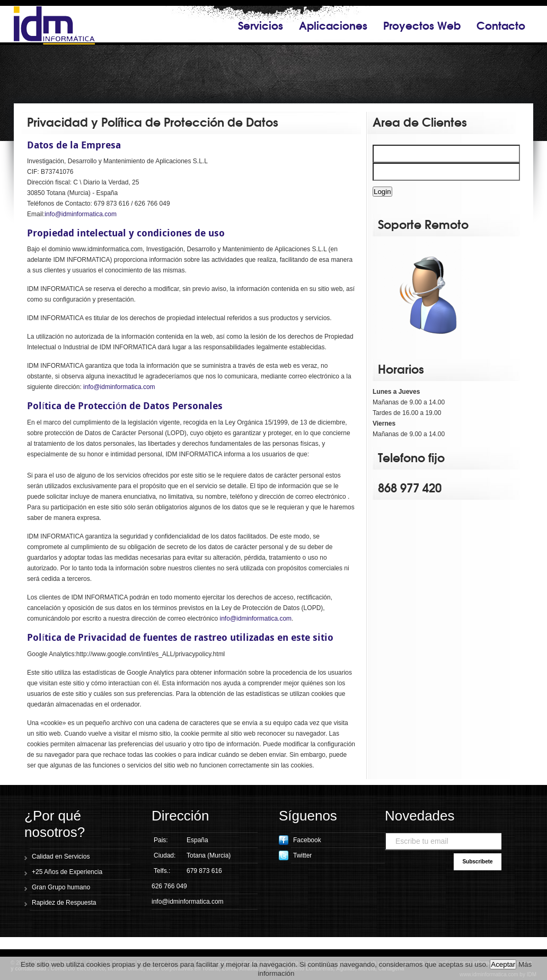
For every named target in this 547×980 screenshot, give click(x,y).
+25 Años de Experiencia (67, 872)
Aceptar (503, 964)
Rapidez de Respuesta (64, 903)
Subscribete (477, 862)
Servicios (261, 25)
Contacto (501, 25)
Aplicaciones (333, 25)
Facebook (300, 840)
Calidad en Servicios (61, 857)
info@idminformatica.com (81, 214)
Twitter (295, 855)
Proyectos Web (422, 25)
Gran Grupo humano (61, 887)
